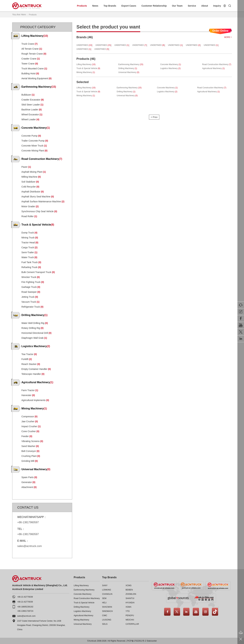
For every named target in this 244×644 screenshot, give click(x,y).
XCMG (129, 585)
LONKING (107, 590)
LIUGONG (107, 620)
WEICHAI (130, 620)
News (95, 6)
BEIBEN (129, 590)
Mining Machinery (81, 620)
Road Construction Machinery (87, 598)
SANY (105, 585)
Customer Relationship (154, 6)
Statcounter (152, 641)
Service (192, 6)
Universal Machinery (83, 624)
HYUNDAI (130, 602)
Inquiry (217, 6)
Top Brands (110, 6)
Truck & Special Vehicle (84, 602)
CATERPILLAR (132, 624)
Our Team (177, 6)
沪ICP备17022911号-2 (136, 641)
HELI (104, 602)
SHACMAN (107, 607)
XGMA (128, 607)
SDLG (105, 624)
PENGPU (130, 615)
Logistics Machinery (82, 611)
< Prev (154, 122)
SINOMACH (108, 611)
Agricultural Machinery (83, 615)
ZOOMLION (131, 594)
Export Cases (129, 6)
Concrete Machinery (82, 594)
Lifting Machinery (81, 585)
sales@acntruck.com (26, 616)
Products (82, 6)
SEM (104, 598)
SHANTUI (130, 598)
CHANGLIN (107, 594)
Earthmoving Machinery (84, 590)
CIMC (105, 615)
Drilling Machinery (81, 607)
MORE (228, 37)
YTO (128, 611)
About (205, 6)
